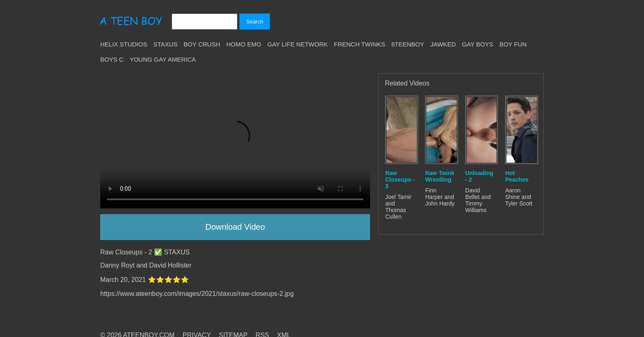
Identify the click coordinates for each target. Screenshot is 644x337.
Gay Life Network (298, 44)
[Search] (205, 22)
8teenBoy (408, 44)
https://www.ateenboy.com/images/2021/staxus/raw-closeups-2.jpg (197, 294)
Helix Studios (124, 44)
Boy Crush (202, 44)
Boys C (112, 59)
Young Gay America (163, 59)
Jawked (443, 44)
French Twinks (360, 44)
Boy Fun (513, 44)
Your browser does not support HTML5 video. (235, 141)
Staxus (165, 44)
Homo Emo (244, 44)
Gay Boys (478, 44)
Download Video (235, 227)
